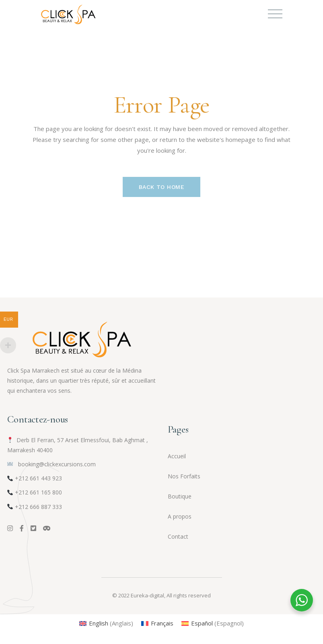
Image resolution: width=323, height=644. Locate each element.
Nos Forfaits (184, 476)
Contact (178, 536)
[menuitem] (106, 623)
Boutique (180, 496)
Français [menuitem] (162, 623)
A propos (180, 516)
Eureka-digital (147, 595)
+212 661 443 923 (38, 478)
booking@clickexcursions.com (51, 464)
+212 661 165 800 (38, 492)
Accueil (177, 456)
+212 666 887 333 (38, 507)
